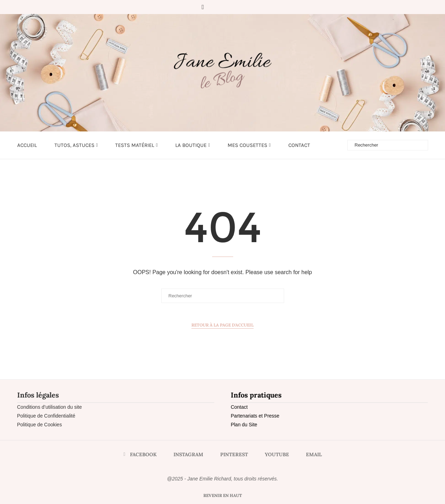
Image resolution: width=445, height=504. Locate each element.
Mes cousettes (247, 145)
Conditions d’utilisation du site (50, 407)
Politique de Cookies (40, 425)
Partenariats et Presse (255, 416)
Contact (299, 145)
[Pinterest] (224, 7)
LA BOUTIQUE (191, 145)
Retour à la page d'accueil (222, 325)
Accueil (27, 145)
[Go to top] (223, 495)
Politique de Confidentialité (46, 416)
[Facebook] (203, 7)
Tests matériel (135, 145)
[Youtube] (234, 7)
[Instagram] (214, 7)
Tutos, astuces (74, 145)
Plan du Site (244, 425)
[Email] (243, 7)
